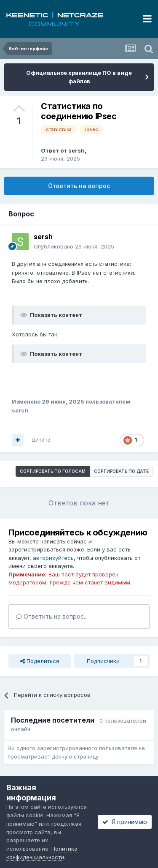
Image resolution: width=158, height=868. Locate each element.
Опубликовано (74, 246)
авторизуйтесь (53, 558)
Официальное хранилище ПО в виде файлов (79, 77)
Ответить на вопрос (79, 186)
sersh (76, 150)
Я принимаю (125, 822)
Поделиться (40, 661)
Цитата (41, 439)
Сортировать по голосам (53, 471)
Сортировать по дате (121, 471)
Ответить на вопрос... (52, 616)
